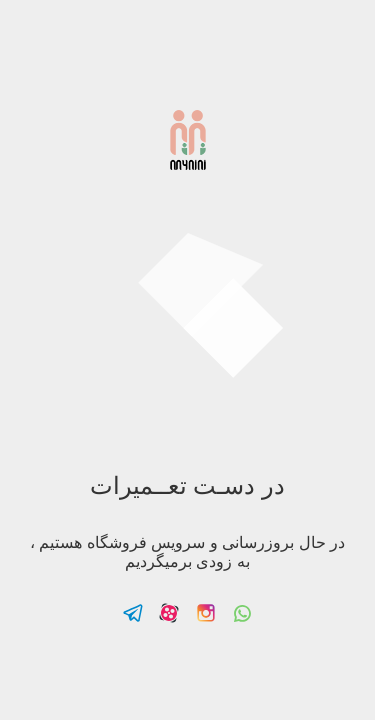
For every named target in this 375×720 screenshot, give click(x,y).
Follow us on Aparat (169, 613)
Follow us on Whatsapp (242, 613)
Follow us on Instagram (206, 613)
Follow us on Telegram (133, 613)
